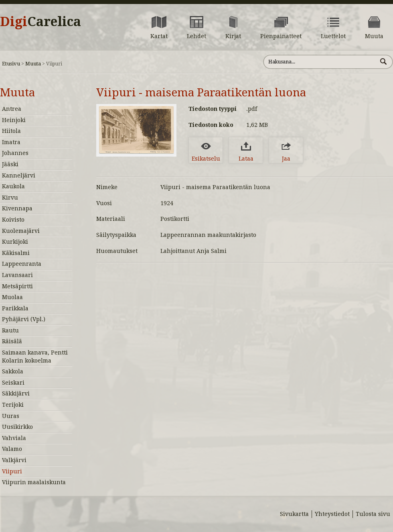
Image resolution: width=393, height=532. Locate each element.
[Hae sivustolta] (320, 62)
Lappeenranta (22, 264)
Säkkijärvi (16, 393)
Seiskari (13, 383)
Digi (41, 22)
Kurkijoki (15, 242)
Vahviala (14, 438)
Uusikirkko (17, 427)
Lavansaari (17, 275)
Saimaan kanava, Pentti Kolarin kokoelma (35, 357)
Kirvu (10, 198)
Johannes (15, 153)
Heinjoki (14, 120)
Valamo (12, 449)
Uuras (11, 416)
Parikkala (15, 308)
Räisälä (12, 341)
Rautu (10, 330)
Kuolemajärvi (21, 231)
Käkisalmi (16, 253)
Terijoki (13, 405)
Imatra (11, 142)
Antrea (12, 109)
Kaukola (13, 186)
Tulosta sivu (373, 514)
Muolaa (12, 297)
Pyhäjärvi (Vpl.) (24, 319)
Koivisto (13, 220)
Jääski (10, 164)
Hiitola (11, 131)
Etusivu (11, 64)
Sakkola (13, 371)
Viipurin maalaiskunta (34, 482)
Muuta (33, 64)
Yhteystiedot (332, 514)
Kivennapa (17, 208)
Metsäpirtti (17, 286)
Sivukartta (294, 514)
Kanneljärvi (19, 175)
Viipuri (12, 471)
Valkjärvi (14, 460)
